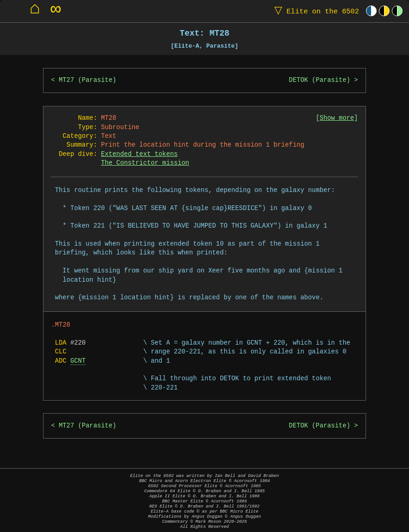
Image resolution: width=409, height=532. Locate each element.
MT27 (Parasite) (87, 80)
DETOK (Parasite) (319, 80)
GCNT (78, 361)
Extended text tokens (139, 154)
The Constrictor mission (145, 163)
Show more (337, 118)
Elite (315, 11)
